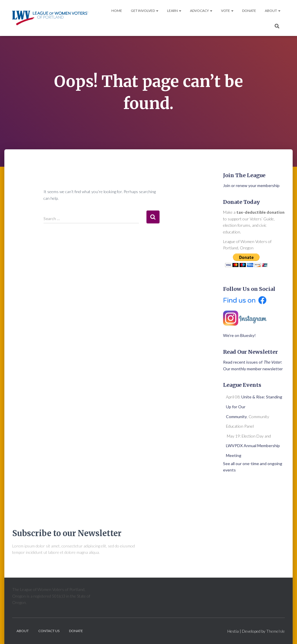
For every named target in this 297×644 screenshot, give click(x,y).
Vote (227, 11)
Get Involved (145, 11)
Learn (174, 11)
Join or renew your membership (251, 185)
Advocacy (201, 11)
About (273, 11)
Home (117, 11)
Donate (249, 11)
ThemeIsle (276, 631)
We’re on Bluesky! (239, 335)
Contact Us (49, 631)
